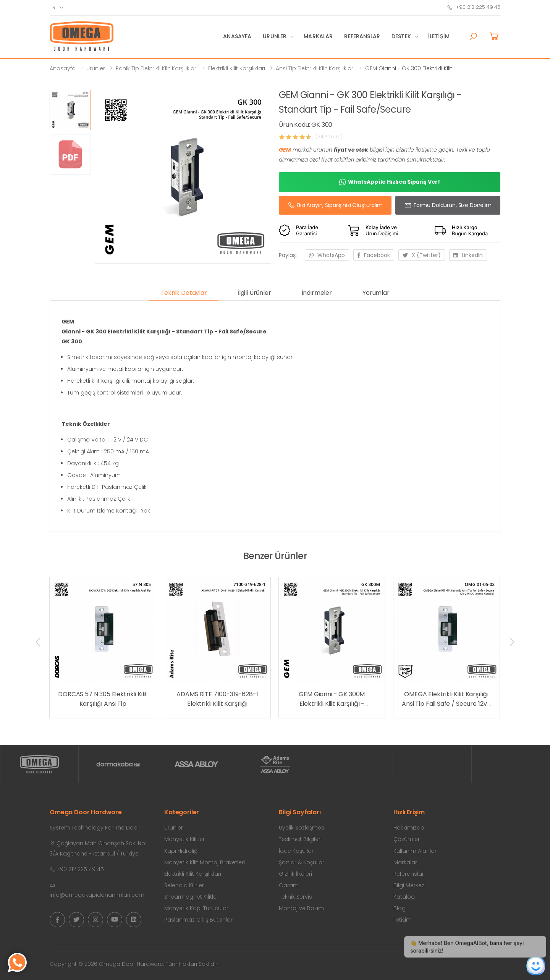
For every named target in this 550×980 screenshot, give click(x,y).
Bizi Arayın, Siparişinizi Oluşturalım (335, 205)
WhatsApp (327, 255)
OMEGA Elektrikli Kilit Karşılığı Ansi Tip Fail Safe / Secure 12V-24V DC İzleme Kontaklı (446, 699)
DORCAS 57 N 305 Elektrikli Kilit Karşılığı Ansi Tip (103, 699)
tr (53, 7)
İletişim (439, 36)
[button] (473, 37)
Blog (400, 908)
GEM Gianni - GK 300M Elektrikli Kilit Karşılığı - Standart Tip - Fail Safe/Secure (332, 699)
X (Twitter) (422, 255)
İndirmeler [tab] (317, 293)
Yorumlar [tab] (376, 293)
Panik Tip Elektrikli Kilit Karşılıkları (157, 68)
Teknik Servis (295, 897)
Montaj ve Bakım (301, 908)
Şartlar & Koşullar (302, 862)
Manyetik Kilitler (184, 839)
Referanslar (362, 36)
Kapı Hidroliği (181, 851)
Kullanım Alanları (416, 851)
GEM (285, 150)
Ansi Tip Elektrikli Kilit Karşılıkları (315, 68)
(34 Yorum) (329, 137)
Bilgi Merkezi (409, 885)
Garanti (289, 885)
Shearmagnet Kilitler (191, 897)
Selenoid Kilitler (184, 885)
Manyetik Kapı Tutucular (196, 908)
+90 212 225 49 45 (474, 7)
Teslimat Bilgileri (300, 839)
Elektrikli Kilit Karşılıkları (237, 68)
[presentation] (39, 642)
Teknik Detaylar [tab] (184, 293)
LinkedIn (468, 255)
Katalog (404, 897)
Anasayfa (237, 36)
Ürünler (275, 36)
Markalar (318, 36)
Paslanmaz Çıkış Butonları (199, 920)
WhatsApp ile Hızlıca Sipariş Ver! (390, 182)
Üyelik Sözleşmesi (302, 828)
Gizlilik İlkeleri (295, 874)
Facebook (374, 255)
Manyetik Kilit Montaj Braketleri (205, 862)
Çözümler (407, 839)
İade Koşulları (297, 851)
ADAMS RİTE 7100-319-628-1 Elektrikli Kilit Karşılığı (217, 699)
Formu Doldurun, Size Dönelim (448, 205)
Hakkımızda (409, 828)
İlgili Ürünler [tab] (254, 293)
